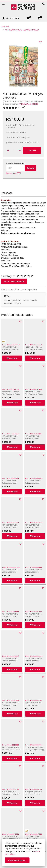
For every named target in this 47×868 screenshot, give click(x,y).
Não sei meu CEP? (14, 173)
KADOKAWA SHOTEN (28, 104)
